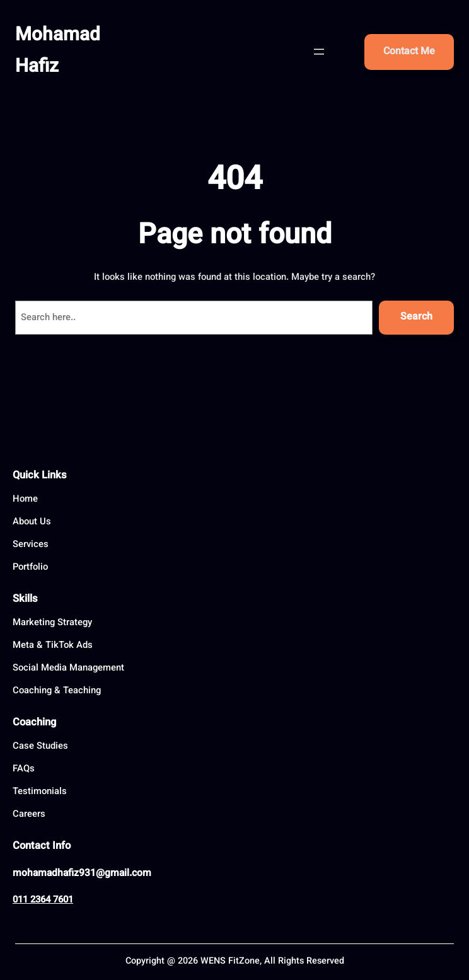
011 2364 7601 (43, 900)
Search (416, 317)
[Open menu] (319, 52)
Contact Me (409, 52)
